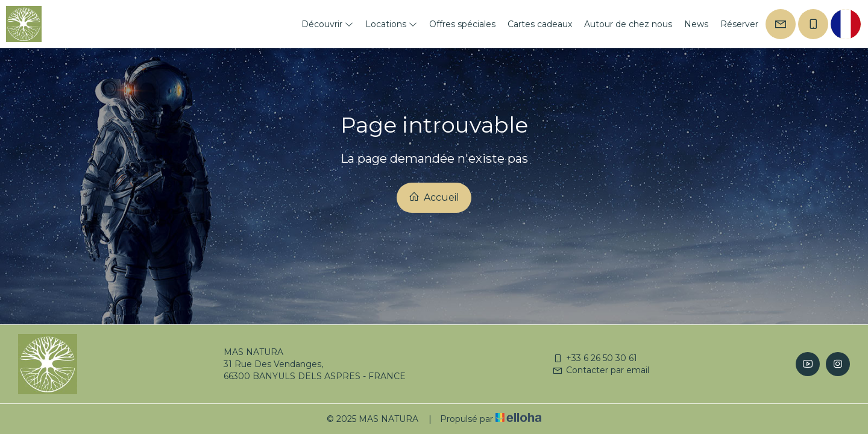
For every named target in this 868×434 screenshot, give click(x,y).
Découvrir (327, 24)
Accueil (434, 197)
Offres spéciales (462, 24)
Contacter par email (601, 370)
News (696, 24)
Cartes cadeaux (540, 24)
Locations (391, 24)
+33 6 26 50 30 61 (595, 358)
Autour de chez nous (628, 24)
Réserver (739, 24)
